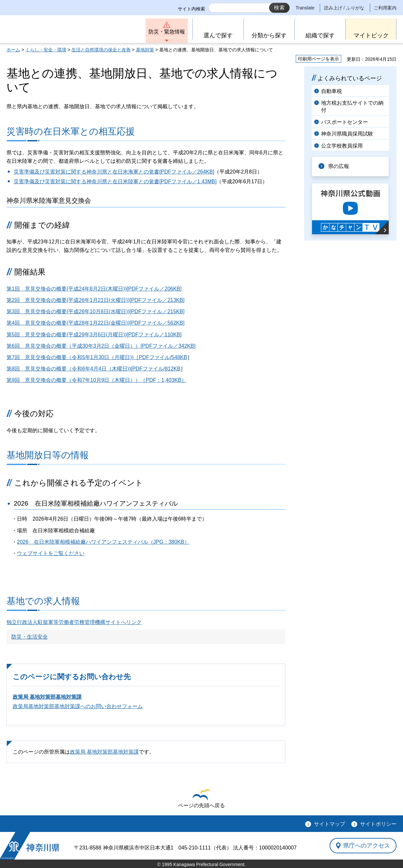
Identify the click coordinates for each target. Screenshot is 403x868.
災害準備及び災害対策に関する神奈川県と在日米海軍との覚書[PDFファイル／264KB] (114, 172)
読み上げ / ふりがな (344, 8)
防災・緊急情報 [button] (167, 32)
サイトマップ (330, 824)
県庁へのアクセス (367, 846)
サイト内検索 (191, 9)
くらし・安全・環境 (46, 50)
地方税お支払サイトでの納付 (352, 106)
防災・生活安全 (30, 637)
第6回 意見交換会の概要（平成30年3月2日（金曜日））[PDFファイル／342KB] (101, 346)
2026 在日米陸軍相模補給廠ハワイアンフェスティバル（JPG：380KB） (103, 542)
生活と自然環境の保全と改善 (101, 50)
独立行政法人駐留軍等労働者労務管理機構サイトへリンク (74, 622)
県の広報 (339, 166)
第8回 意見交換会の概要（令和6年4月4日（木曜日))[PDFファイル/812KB (93, 369)
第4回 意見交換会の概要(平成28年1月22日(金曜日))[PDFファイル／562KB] (96, 323)
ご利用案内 (385, 8)
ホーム (13, 50)
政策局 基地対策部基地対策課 (47, 697)
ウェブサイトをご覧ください (51, 553)
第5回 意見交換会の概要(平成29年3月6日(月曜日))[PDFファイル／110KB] (94, 335)
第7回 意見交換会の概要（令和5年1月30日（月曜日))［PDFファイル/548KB (97, 357)
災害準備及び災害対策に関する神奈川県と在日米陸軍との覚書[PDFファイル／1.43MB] (115, 181)
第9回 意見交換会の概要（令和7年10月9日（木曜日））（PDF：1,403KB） (97, 380)
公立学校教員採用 (342, 146)
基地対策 (145, 50)
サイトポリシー (378, 824)
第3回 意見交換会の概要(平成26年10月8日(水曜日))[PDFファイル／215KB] (96, 311)
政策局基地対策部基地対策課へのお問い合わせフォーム (78, 706)
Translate (305, 8)
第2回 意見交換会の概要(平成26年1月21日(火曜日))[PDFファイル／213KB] (96, 300)
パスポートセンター (344, 122)
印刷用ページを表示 (318, 59)
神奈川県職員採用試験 (347, 134)
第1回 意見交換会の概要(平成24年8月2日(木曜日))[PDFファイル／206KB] (94, 289)
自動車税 (331, 91)
